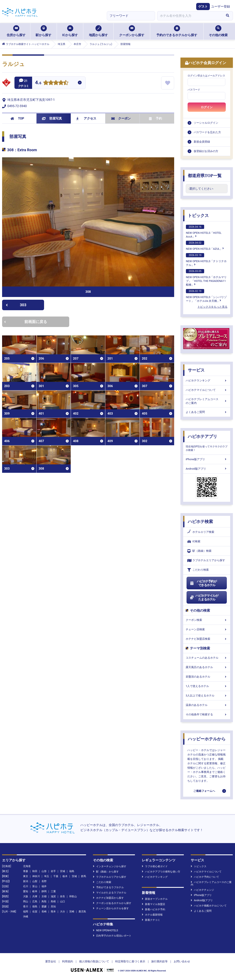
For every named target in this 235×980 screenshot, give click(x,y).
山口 (63, 901)
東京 (26, 876)
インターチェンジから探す (110, 866)
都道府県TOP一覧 (205, 176)
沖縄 (26, 917)
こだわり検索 (198, 570)
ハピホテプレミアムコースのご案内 (207, 401)
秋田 (35, 871)
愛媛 (44, 906)
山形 (44, 871)
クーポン (121, 118)
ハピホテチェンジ (202, 890)
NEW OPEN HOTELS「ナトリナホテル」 (206, 260)
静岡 (44, 891)
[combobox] (190, 16)
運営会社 (51, 961)
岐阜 (35, 891)
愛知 (26, 891)
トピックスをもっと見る (212, 307)
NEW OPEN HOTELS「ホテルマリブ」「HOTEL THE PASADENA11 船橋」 (206, 278)
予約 (155, 118)
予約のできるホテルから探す (177, 31)
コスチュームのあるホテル (207, 658)
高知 (53, 906)
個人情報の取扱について (94, 961)
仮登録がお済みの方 (206, 151)
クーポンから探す (132, 31)
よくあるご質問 (207, 412)
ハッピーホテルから (207, 739)
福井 (44, 886)
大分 (63, 912)
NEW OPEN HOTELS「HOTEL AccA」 (204, 231)
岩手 (53, 871)
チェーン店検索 (207, 629)
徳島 (35, 906)
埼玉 (47, 876)
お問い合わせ (182, 961)
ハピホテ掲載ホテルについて (209, 906)
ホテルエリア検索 (201, 532)
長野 (44, 881)
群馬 (84, 876)
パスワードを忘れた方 (207, 132)
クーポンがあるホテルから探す (112, 903)
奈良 (63, 896)
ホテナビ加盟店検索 (207, 639)
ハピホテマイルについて (207, 390)
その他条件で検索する (207, 714)
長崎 (44, 912)
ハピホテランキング (207, 380)
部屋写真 (52, 118)
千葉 (56, 876)
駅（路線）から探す (106, 872)
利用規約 (68, 961)
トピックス (198, 215)
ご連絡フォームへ (204, 791)
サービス (196, 370)
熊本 (53, 912)
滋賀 (53, 896)
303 (16, 305)
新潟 (26, 881)
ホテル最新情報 (152, 915)
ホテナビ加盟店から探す (108, 898)
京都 (44, 896)
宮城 (63, 871)
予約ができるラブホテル (108, 887)
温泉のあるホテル (207, 705)
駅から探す (44, 31)
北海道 (27, 866)
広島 (35, 901)
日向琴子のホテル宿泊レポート (112, 936)
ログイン (207, 107)
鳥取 (44, 901)
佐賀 (35, 912)
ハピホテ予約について (205, 877)
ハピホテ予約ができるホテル (203, 583)
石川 (26, 886)
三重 (53, 891)
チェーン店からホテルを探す (111, 908)
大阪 (26, 896)
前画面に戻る (26, 322)
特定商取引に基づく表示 (130, 961)
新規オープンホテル (155, 899)
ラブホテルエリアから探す (206, 560)
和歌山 (73, 896)
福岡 (26, 912)
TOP (17, 118)
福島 (72, 871)
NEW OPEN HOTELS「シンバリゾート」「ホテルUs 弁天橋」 (206, 296)
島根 (53, 901)
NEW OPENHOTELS (105, 930)
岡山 (26, 901)
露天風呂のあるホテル (207, 667)
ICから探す (70, 31)
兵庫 (35, 896)
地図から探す (98, 31)
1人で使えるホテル (207, 686)
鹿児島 (82, 912)
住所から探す (16, 31)
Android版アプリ (207, 469)
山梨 (35, 881)
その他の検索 (218, 31)
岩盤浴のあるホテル (207, 677)
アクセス (86, 118)
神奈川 (36, 876)
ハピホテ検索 (200, 522)
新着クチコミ (151, 920)
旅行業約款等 (159, 961)
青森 (26, 871)
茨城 (74, 876)
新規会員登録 (202, 142)
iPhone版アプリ (207, 459)
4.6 (38, 83)
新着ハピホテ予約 (153, 909)
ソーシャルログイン (206, 123)
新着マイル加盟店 (153, 904)
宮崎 (72, 912)
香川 (26, 906)
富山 (35, 886)
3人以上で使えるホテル (207, 696)
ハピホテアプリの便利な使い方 (161, 872)
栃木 (65, 876)
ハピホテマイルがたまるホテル (204, 598)
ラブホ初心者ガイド (155, 866)
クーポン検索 (207, 620)
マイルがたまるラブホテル (110, 893)
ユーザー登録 (221, 7)
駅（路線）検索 (199, 551)
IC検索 (194, 542)
